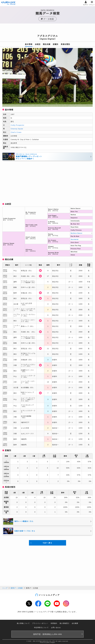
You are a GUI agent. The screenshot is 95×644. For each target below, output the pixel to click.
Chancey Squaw (17, 129)
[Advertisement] (47, 30)
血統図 (38, 44)
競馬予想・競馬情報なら (48, 634)
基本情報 (29, 44)
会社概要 (75, 623)
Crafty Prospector (17, 125)
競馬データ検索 (17, 588)
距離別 (56, 44)
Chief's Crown (16, 132)
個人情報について (23, 623)
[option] (47, 77)
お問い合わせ (56, 627)
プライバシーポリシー (40, 623)
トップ (5, 588)
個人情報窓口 (64, 623)
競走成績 (47, 44)
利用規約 (54, 623)
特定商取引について (41, 627)
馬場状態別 (65, 44)
